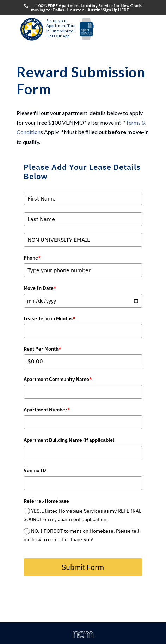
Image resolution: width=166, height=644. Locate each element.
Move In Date (40, 288)
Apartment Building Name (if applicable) (69, 440)
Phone (32, 258)
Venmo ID (35, 470)
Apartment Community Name (58, 379)
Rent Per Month (42, 349)
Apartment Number (47, 410)
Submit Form (83, 567)
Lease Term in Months (50, 318)
